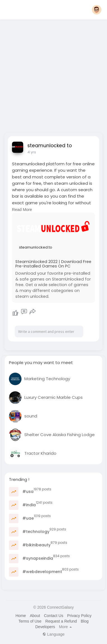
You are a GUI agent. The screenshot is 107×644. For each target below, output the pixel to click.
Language (53, 634)
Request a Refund (61, 621)
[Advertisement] (53, 74)
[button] (97, 10)
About (35, 616)
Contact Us (53, 616)
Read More (22, 210)
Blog (85, 621)
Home (21, 616)
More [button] (65, 627)
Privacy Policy (79, 616)
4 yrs (32, 152)
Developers (45, 627)
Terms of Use (30, 621)
